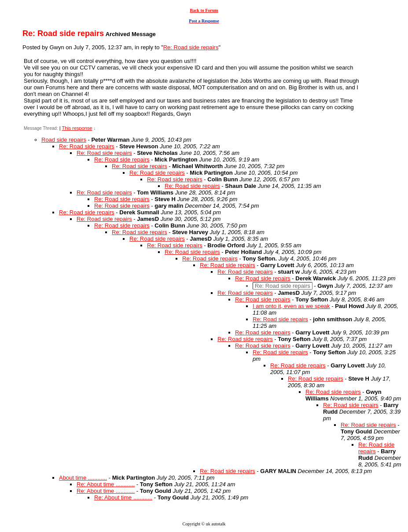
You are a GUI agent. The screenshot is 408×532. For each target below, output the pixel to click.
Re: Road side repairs (191, 47)
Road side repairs (64, 140)
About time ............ (83, 478)
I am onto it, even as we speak (291, 306)
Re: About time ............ (106, 484)
